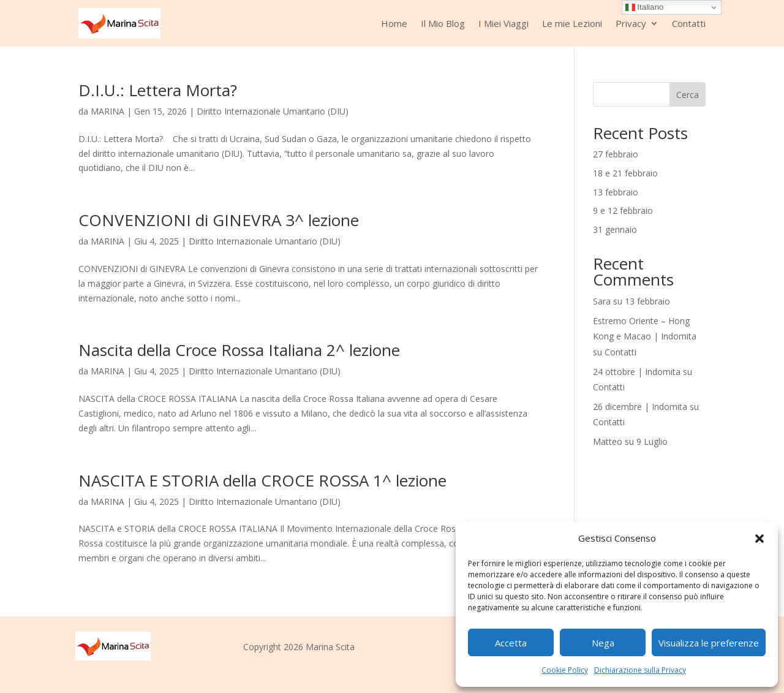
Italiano (645, 7)
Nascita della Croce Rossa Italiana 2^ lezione (239, 350)
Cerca (688, 95)
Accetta (511, 643)
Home (394, 23)
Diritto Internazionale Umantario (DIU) (273, 111)
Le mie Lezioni (572, 23)
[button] (759, 539)
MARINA (107, 111)
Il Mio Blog (443, 23)
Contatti (689, 23)
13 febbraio (616, 192)
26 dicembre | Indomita (640, 407)
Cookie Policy (565, 670)
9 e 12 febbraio (623, 210)
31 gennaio (615, 229)
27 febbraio (616, 154)
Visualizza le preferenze (709, 643)
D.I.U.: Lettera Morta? (158, 90)
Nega (603, 643)
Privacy (631, 23)
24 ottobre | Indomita (637, 372)
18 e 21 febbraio (625, 173)
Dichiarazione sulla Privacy (640, 670)
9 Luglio (652, 441)
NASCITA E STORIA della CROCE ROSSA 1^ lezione (262, 480)
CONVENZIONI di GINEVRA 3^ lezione (219, 220)
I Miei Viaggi (503, 23)
